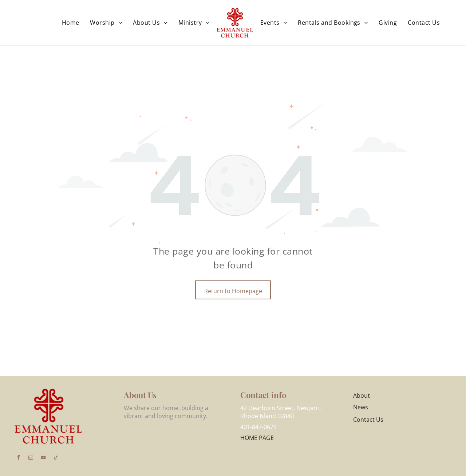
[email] (31, 459)
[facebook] (18, 459)
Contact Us (368, 420)
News (361, 407)
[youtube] (43, 459)
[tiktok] (55, 459)
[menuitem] (71, 23)
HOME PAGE (257, 438)
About (362, 396)
